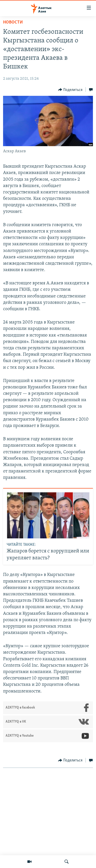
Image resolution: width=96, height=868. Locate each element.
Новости (13, 22)
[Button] (70, 90)
